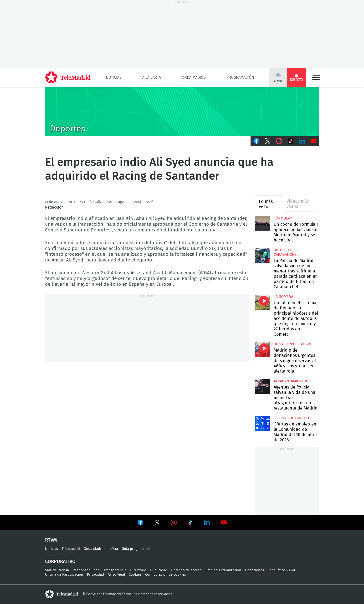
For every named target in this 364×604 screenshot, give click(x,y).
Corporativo (60, 562)
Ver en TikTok (190, 523)
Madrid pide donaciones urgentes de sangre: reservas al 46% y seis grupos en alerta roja (263, 350)
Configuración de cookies (166, 575)
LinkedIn (302, 141)
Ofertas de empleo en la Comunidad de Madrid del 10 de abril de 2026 (263, 423)
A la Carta (152, 77)
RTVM (51, 540)
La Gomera (283, 297)
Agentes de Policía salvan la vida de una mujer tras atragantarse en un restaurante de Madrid (263, 386)
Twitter (268, 141)
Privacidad (95, 575)
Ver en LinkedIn (207, 522)
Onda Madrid (194, 77)
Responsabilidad (86, 570)
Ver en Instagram (174, 522)
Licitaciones (254, 570)
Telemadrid (71, 549)
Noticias (114, 77)
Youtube (313, 141)
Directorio (138, 570)
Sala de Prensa (57, 570)
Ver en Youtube (224, 522)
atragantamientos (291, 381)
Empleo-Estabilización (223, 570)
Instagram (279, 141)
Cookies (135, 575)
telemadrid (62, 594)
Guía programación (137, 549)
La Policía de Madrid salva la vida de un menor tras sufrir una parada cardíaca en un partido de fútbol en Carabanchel (263, 255)
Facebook (256, 141)
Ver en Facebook (140, 523)
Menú (316, 77)
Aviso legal (116, 575)
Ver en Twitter (157, 523)
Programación (240, 77)
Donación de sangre (293, 344)
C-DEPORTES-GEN (182, 112)
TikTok (291, 141)
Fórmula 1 (283, 218)
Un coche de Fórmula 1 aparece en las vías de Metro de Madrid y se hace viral (263, 224)
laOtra (113, 549)
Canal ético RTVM (281, 570)
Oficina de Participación (64, 575)
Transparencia (115, 570)
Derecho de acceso (186, 570)
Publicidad (159, 570)
